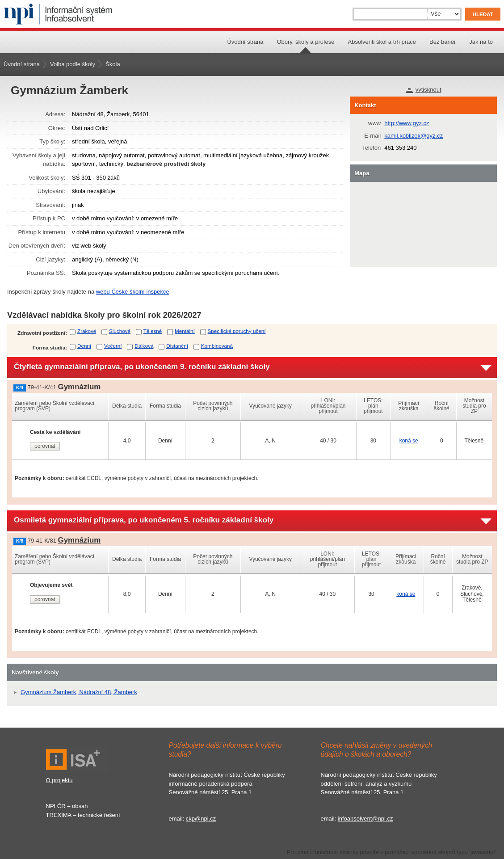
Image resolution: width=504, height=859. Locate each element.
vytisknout (428, 90)
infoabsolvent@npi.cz (365, 819)
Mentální (185, 331)
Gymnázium (80, 387)
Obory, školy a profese (305, 42)
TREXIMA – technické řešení (83, 815)
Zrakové (87, 331)
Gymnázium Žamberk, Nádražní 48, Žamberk (79, 692)
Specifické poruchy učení (237, 331)
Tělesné (153, 331)
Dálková (144, 346)
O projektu (59, 780)
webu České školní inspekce (133, 292)
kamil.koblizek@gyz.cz (414, 136)
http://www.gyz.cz (407, 123)
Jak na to (481, 42)
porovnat (45, 446)
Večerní (113, 346)
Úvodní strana (245, 42)
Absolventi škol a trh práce (382, 42)
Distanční (177, 346)
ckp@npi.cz (201, 819)
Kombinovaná (217, 346)
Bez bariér (443, 42)
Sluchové (120, 331)
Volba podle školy (73, 64)
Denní (84, 346)
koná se (409, 441)
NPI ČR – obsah (67, 806)
